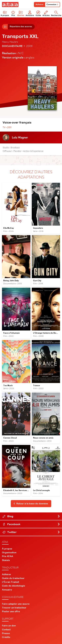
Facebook (31, 524)
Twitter (31, 532)
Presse (6, 633)
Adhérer (40, 4)
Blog (31, 516)
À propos (7, 549)
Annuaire (30, 13)
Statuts (6, 560)
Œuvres (21, 13)
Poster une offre (11, 611)
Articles (46, 13)
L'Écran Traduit (10, 582)
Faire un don (9, 626)
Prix (13, 13)
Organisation (9, 552)
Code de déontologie (13, 586)
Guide (38, 13)
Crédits (6, 637)
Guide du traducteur (13, 578)
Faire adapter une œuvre (16, 604)
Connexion (52, 4)
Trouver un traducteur (14, 608)
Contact (6, 630)
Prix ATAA (8, 556)
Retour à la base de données (31, 504)
